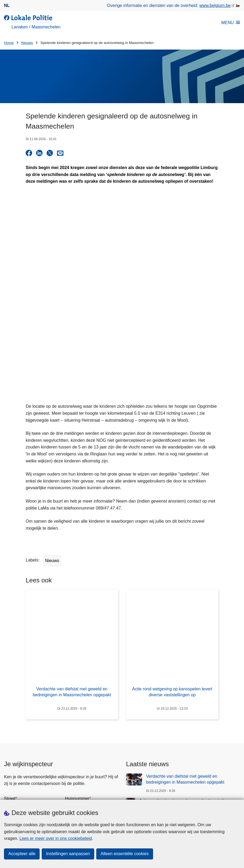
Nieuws (27, 43)
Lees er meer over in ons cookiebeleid (56, 838)
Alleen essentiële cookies (125, 854)
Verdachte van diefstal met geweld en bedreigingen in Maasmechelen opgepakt (185, 704)
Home (9, 43)
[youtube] (226, 799)
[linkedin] (216, 799)
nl (7, 5)
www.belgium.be (215, 5)
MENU (231, 23)
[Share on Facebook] (29, 153)
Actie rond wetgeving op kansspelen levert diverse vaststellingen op (187, 729)
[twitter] (195, 799)
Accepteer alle (22, 854)
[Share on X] (50, 153)
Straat (10, 724)
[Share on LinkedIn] (39, 153)
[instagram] (205, 799)
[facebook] (185, 799)
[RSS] (237, 799)
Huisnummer (77, 724)
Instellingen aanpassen (68, 854)
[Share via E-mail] (60, 153)
